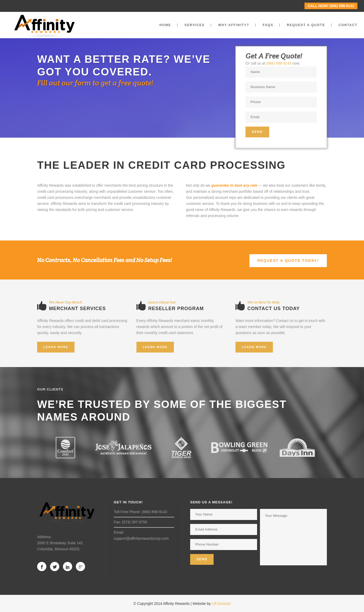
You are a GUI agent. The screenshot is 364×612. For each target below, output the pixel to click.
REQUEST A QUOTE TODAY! (288, 261)
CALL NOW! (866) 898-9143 (331, 6)
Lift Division (221, 604)
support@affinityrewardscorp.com (141, 538)
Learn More (56, 347)
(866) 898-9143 (279, 63)
